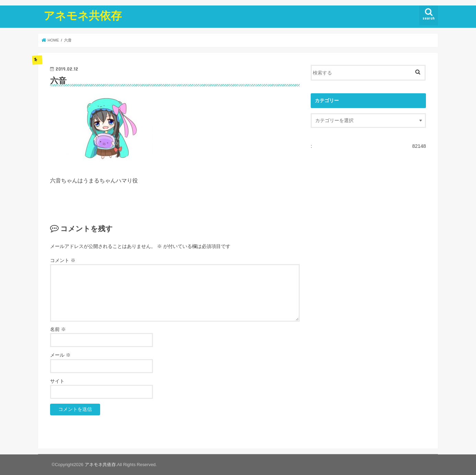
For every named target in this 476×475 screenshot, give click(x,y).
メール (60, 355)
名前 (58, 329)
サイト (57, 381)
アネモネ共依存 (83, 15)
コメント (63, 260)
